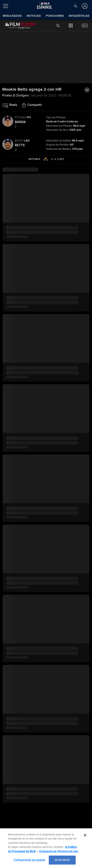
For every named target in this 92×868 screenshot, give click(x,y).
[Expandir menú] (7, 6)
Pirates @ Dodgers (15, 95)
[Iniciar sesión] (84, 6)
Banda (20, 122)
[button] (76, 6)
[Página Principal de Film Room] (16, 26)
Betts (20, 145)
